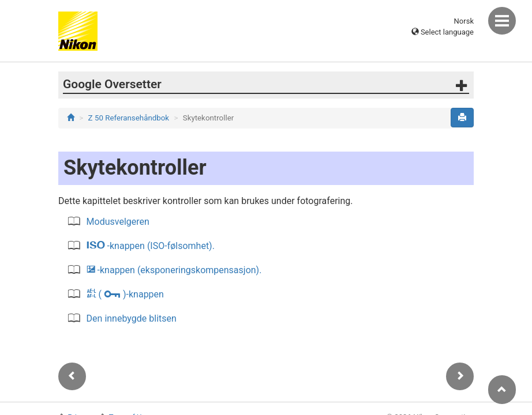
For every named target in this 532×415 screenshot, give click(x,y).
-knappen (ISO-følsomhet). (151, 246)
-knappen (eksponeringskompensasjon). (174, 270)
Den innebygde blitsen (132, 318)
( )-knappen (125, 294)
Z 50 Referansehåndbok (129, 118)
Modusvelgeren (118, 222)
